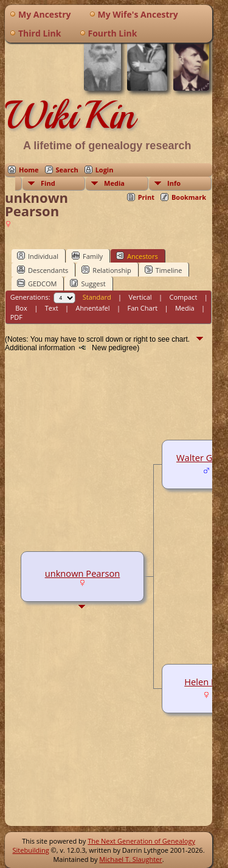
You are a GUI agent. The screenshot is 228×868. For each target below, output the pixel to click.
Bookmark (189, 197)
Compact (184, 297)
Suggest (88, 283)
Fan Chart (142, 308)
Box (21, 308)
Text (52, 308)
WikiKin (70, 115)
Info (174, 183)
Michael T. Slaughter (130, 859)
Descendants (43, 270)
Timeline (164, 270)
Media (114, 183)
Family (87, 256)
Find (48, 183)
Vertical (140, 297)
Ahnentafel (92, 308)
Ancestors (137, 256)
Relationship (106, 270)
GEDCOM (37, 283)
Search (67, 170)
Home (29, 170)
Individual (38, 256)
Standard (97, 297)
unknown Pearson (83, 573)
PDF (16, 317)
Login (105, 170)
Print (146, 197)
